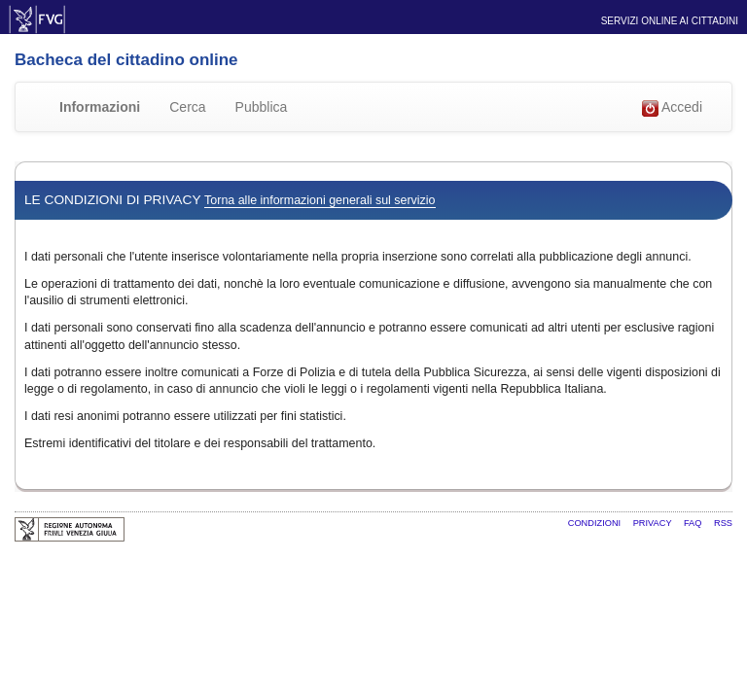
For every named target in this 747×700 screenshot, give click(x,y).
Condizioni (596, 523)
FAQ (694, 523)
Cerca (187, 107)
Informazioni (100, 107)
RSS (723, 523)
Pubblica (262, 107)
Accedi (672, 108)
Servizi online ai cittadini (670, 21)
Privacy (654, 523)
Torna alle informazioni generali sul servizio (320, 200)
